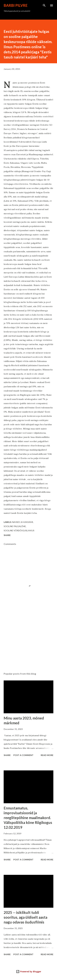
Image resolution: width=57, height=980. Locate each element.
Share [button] (7, 535)
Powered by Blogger (29, 971)
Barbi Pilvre (16, 5)
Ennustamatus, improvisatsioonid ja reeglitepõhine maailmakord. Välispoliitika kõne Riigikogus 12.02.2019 (28, 818)
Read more (47, 755)
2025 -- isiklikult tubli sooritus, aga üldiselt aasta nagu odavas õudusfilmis (25, 917)
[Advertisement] (28, 644)
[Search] (44, 5)
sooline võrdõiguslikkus (19, 530)
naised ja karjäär (23, 522)
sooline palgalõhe (15, 526)
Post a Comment (23, 755)
